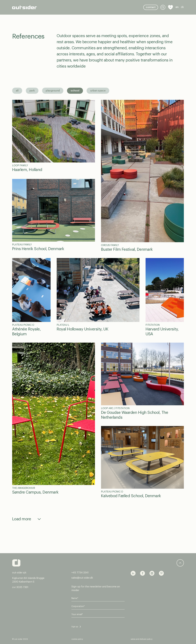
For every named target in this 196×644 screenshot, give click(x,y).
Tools (114, 4)
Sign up (75, 627)
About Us (62, 10)
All (17, 91)
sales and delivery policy (142, 639)
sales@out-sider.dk (82, 578)
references (83, 4)
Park (32, 91)
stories (124, 4)
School (75, 91)
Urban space (98, 91)
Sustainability (100, 4)
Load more (22, 519)
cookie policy (77, 639)
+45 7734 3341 (80, 573)
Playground (53, 91)
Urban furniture (65, 4)
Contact (151, 7)
